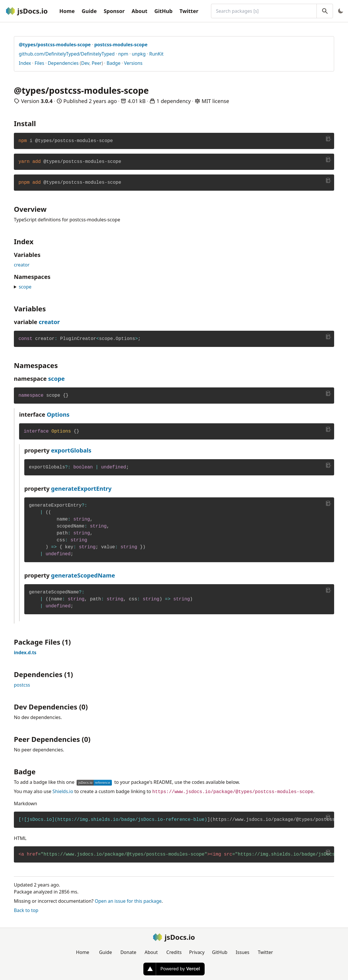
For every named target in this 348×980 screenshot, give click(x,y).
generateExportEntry (81, 489)
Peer (97, 63)
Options (58, 414)
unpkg (139, 54)
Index (25, 63)
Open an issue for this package (128, 901)
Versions (133, 63)
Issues (242, 952)
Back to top (26, 910)
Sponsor (114, 11)
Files (39, 63)
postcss (22, 685)
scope (25, 287)
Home (67, 11)
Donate (128, 952)
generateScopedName (83, 575)
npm (123, 54)
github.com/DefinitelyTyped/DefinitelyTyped (67, 54)
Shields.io (63, 791)
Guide (89, 11)
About (139, 11)
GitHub (163, 11)
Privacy (197, 952)
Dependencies (63, 63)
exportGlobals (71, 450)
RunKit (156, 54)
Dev (85, 63)
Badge (114, 63)
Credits (174, 952)
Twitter (189, 11)
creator (22, 265)
